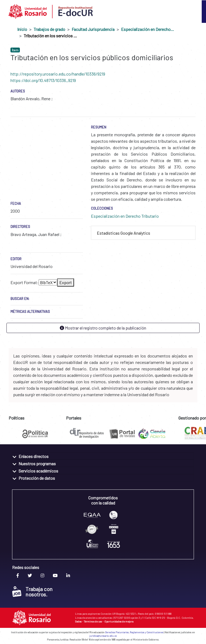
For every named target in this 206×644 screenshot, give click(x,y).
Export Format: (25, 282)
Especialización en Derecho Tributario (148, 29)
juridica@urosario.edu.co (103, 636)
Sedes (78, 621)
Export (66, 282)
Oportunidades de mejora (119, 621)
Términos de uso (93, 621)
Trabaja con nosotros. (32, 592)
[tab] (143, 233)
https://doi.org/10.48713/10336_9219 (43, 80)
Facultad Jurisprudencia (93, 29)
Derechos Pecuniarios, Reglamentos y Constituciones (134, 632)
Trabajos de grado (49, 29)
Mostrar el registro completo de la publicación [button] (103, 328)
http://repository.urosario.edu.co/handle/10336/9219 (58, 74)
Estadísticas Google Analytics (124, 233)
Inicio (22, 29)
